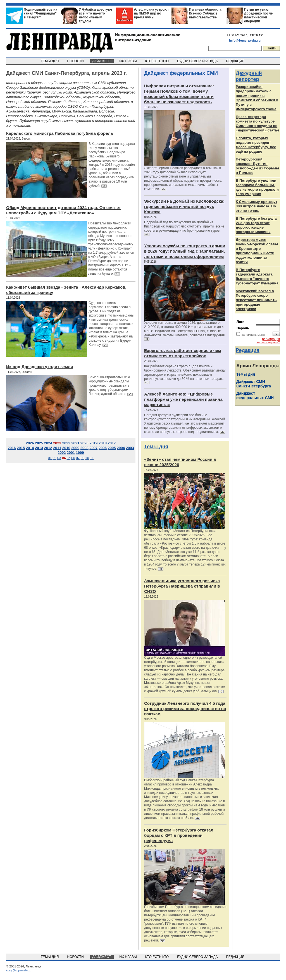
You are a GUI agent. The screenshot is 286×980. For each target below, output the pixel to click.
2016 (12, 448)
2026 (30, 443)
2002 (62, 453)
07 (78, 458)
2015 (21, 448)
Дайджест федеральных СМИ (181, 73)
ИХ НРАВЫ (129, 61)
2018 (103, 443)
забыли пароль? (268, 342)
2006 (103, 448)
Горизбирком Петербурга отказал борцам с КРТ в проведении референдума (179, 835)
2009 (75, 448)
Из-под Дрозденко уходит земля (40, 367)
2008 (84, 448)
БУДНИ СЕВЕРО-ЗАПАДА (198, 61)
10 (87, 458)
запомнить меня (253, 335)
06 (73, 458)
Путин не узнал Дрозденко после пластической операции (258, 15)
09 (83, 458)
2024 (48, 443)
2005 (112, 448)
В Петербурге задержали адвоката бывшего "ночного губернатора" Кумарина (257, 276)
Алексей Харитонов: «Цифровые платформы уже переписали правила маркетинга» (183, 399)
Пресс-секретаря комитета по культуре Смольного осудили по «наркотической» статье (258, 124)
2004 (121, 448)
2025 (39, 443)
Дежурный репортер (249, 76)
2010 (66, 448)
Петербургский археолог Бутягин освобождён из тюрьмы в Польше (257, 166)
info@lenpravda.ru (245, 40)
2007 (93, 448)
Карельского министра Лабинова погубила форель (60, 133)
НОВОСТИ (76, 61)
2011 (57, 448)
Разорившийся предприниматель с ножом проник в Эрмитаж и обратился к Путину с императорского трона (257, 98)
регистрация (271, 339)
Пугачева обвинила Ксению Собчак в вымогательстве (205, 13)
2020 (84, 443)
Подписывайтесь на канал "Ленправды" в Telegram (40, 13)
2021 (75, 443)
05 (68, 458)
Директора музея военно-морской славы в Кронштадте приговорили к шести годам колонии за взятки (257, 251)
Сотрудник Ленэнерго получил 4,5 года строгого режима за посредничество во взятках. (185, 709)
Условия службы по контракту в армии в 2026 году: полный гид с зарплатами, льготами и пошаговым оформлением (185, 251)
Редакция (248, 350)
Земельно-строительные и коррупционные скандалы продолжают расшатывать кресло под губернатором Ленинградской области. (109, 385)
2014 (30, 448)
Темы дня (156, 447)
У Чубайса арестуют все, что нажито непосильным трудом (96, 15)
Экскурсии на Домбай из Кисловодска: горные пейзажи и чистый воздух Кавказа (184, 206)
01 (50, 458)
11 (92, 458)
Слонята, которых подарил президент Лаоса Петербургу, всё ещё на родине (256, 145)
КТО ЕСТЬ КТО (157, 61)
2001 (71, 453)
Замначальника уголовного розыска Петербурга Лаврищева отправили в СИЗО (182, 586)
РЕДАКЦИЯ (236, 61)
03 (59, 458)
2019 (93, 443)
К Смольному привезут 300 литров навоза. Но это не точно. (257, 206)
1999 (80, 453)
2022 (66, 443)
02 (54, 458)
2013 (39, 448)
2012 (48, 448)
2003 (130, 448)
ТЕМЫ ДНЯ (50, 61)
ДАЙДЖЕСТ (102, 61)
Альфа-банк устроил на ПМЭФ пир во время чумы (151, 13)
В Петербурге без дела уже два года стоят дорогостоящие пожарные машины (256, 225)
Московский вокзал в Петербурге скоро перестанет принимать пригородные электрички (256, 300)
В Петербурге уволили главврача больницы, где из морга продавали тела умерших (257, 187)
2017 (112, 443)
